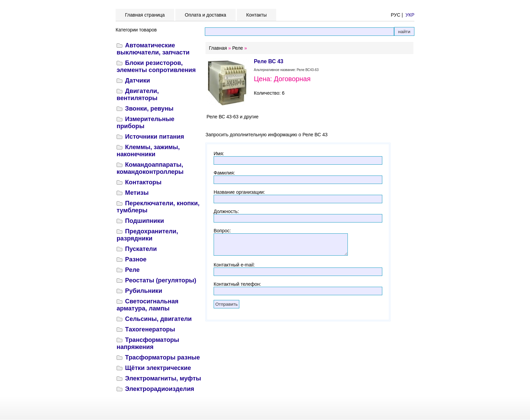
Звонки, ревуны (149, 109)
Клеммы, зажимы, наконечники (148, 151)
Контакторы (143, 182)
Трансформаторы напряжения (148, 343)
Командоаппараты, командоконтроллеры (150, 168)
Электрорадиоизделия (160, 389)
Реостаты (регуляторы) (161, 280)
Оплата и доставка (206, 15)
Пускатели (141, 249)
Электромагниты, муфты (163, 378)
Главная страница (145, 15)
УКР (410, 15)
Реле (132, 270)
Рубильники (144, 291)
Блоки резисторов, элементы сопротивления (156, 66)
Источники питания (155, 137)
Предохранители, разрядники (147, 235)
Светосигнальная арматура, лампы (148, 305)
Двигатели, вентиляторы (138, 95)
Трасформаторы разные (162, 357)
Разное (136, 259)
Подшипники (144, 221)
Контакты (257, 15)
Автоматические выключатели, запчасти (153, 49)
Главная (218, 48)
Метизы (137, 193)
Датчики (138, 80)
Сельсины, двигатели (158, 319)
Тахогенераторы (150, 329)
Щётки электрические (158, 368)
